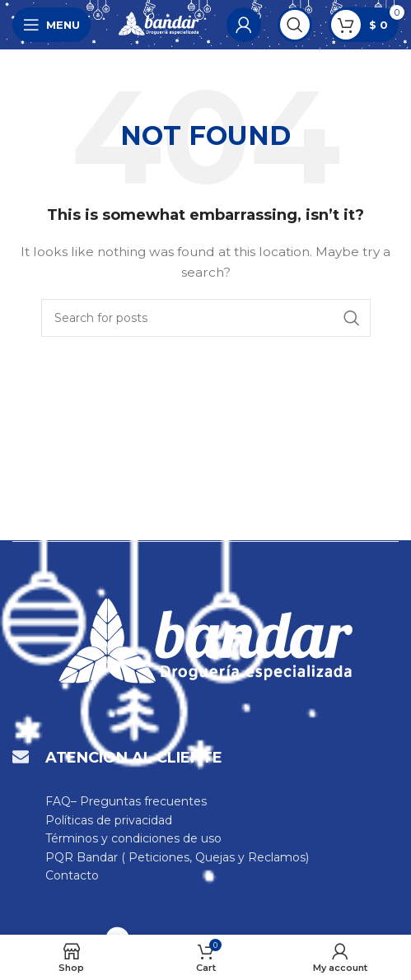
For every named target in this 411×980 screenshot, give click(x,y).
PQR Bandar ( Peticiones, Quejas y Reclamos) (177, 857)
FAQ (58, 801)
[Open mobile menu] (51, 25)
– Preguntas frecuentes (139, 801)
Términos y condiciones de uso (133, 838)
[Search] (295, 25)
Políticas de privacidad (109, 820)
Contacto (72, 875)
